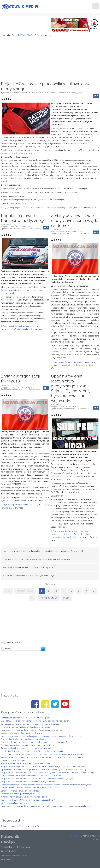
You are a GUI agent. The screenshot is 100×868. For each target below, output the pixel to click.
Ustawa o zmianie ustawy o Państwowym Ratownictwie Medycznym (29, 789)
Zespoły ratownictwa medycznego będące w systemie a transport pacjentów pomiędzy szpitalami (42, 759)
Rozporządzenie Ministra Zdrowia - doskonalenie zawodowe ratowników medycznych (37, 780)
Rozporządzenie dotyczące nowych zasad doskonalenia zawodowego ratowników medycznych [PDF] (44, 768)
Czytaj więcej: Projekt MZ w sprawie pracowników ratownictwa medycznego (34, 209)
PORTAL (13, 849)
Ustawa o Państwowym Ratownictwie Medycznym (22, 735)
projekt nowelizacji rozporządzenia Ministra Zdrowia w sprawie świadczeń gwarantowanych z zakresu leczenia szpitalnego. (25, 292)
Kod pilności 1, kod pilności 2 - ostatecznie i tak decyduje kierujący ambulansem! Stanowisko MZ (43, 553)
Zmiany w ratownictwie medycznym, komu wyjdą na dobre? (75, 222)
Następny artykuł (49, 599)
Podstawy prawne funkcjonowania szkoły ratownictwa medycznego (29, 747)
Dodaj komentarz (76, 209)
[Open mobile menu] (96, 6)
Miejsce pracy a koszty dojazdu (14, 762)
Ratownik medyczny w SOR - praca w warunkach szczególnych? (28, 801)
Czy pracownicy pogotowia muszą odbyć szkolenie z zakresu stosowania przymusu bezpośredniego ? (44, 756)
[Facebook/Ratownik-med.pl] (35, 706)
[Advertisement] (50, 58)
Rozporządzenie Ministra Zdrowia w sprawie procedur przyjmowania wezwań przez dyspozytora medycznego (47, 774)
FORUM (12, 853)
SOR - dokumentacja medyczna (14, 805)
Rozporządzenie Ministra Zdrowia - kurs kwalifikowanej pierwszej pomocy (32, 731)
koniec (66, 599)
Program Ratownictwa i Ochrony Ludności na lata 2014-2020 (26, 741)
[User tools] (96, 97)
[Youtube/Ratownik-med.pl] (65, 706)
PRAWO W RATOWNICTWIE (31, 94)
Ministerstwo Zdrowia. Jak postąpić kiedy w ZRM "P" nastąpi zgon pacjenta (32, 753)
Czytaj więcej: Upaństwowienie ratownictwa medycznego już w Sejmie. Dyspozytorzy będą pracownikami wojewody (71, 536)
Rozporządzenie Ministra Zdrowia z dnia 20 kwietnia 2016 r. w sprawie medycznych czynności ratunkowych (46, 807)
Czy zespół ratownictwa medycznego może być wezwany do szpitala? (31, 725)
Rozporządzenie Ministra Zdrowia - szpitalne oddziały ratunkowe (28, 783)
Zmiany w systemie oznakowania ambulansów (20, 792)
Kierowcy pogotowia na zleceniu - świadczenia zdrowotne (25, 729)
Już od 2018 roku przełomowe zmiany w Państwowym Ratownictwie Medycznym (37, 561)
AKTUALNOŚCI (24, 849)
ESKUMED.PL (75, 838)
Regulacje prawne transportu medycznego (23, 220)
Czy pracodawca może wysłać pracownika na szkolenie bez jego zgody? (32, 777)
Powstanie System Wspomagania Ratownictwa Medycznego (26, 765)
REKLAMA (5, 849)
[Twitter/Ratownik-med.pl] (55, 706)
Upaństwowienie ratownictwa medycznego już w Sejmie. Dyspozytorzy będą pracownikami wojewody (71, 390)
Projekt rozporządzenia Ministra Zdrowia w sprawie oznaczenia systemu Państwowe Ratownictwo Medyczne (46, 786)
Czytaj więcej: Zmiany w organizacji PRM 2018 (22, 506)
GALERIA (5, 853)
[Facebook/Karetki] (45, 706)
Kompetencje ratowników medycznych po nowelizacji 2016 (28, 569)
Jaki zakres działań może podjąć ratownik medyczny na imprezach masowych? (34, 744)
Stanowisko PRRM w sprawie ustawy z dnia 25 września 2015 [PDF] (30, 577)
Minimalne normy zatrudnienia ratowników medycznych (24, 798)
